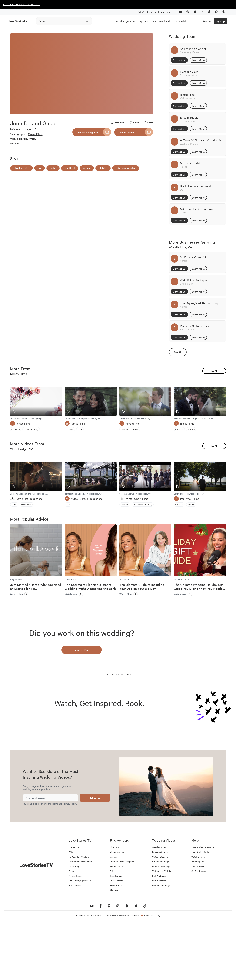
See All (178, 352)
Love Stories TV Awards (203, 905)
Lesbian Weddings (161, 909)
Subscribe (95, 855)
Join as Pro (82, 650)
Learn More (198, 60)
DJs (112, 928)
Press (71, 928)
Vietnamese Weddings (163, 928)
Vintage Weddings (161, 914)
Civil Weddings (159, 938)
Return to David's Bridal (22, 4)
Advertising (74, 924)
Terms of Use (75, 943)
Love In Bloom (198, 924)
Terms (55, 861)
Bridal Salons (116, 943)
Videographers (117, 909)
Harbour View (28, 139)
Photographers (117, 924)
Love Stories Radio (200, 909)
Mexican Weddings (161, 924)
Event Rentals (116, 938)
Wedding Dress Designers (122, 919)
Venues (113, 914)
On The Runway (199, 928)
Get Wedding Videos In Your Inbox (153, 12)
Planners (114, 947)
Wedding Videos (160, 905)
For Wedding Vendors (79, 914)
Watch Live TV (198, 914)
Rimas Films (35, 134)
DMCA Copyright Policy (80, 938)
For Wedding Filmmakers (80, 919)
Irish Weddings (159, 933)
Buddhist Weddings (161, 943)
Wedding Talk (198, 919)
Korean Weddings (160, 919)
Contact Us (179, 60)
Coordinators (116, 933)
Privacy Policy (70, 861)
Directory (114, 905)
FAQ (71, 909)
